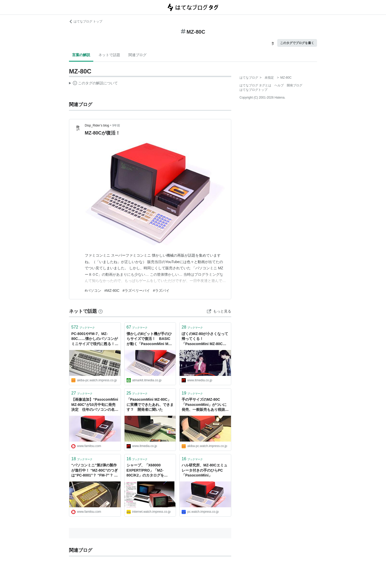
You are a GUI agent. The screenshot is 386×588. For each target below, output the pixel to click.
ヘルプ (279, 85)
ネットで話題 (109, 55)
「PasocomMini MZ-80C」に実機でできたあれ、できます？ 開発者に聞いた (150, 404)
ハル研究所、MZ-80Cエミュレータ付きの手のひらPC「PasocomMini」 (204, 470)
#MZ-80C (112, 291)
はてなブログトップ (253, 90)
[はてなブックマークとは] (101, 311)
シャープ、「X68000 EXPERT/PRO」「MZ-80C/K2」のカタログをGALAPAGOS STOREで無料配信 (148, 471)
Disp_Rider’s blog (97, 125)
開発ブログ (295, 85)
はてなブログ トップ (86, 21)
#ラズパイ (161, 291)
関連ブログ (137, 55)
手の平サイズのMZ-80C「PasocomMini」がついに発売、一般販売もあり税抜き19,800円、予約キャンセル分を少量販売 (205, 405)
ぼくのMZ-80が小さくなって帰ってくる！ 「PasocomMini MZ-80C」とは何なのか (205, 339)
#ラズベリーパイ (136, 291)
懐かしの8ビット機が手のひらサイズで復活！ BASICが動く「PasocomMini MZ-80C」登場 (149, 339)
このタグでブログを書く (297, 43)
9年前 (116, 125)
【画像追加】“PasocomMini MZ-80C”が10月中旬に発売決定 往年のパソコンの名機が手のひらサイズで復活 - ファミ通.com (95, 405)
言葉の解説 (81, 55)
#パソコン (93, 291)
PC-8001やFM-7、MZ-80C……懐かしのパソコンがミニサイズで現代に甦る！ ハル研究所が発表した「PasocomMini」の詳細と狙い (95, 339)
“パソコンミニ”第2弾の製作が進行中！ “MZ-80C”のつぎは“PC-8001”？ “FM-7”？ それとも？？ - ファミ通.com (95, 471)
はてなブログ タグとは (255, 85)
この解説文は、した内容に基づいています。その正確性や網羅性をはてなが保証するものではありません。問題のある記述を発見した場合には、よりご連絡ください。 (93, 84)
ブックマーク (83, 327)
